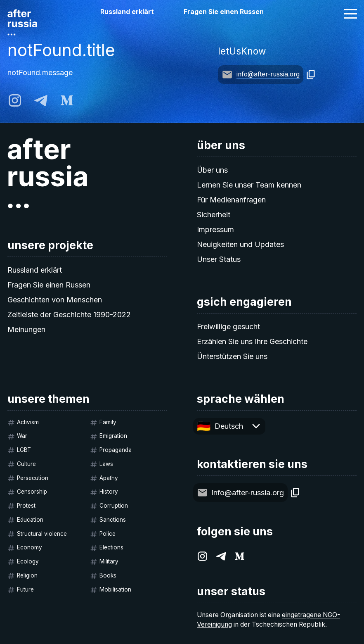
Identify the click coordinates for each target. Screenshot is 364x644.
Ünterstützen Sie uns (232, 356)
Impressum (215, 229)
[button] (350, 14)
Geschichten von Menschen (55, 300)
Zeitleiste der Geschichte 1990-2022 (69, 315)
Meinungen (26, 329)
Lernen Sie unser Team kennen (249, 185)
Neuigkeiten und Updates (240, 244)
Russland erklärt (127, 12)
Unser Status (219, 259)
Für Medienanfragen (231, 200)
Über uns (212, 170)
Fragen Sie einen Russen (224, 12)
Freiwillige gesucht (228, 327)
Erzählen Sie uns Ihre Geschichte (252, 341)
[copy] (311, 75)
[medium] (67, 100)
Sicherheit (214, 215)
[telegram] (41, 100)
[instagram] (15, 100)
